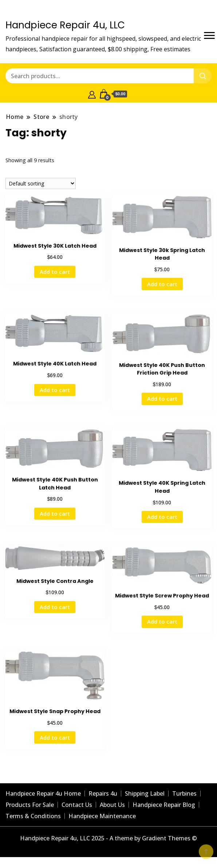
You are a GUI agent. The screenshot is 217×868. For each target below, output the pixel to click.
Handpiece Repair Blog (164, 805)
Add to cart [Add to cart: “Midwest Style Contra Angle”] (55, 607)
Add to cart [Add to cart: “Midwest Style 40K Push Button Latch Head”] (55, 513)
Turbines (184, 793)
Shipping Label (145, 793)
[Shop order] (41, 183)
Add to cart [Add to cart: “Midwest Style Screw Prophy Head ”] (162, 621)
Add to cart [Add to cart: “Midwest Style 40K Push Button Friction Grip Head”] (162, 399)
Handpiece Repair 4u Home (43, 793)
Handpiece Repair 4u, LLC (65, 25)
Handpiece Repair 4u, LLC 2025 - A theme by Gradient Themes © (108, 838)
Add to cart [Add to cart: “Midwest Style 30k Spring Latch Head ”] (162, 284)
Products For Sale (30, 805)
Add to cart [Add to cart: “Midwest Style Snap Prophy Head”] (55, 737)
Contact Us (77, 805)
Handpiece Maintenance (102, 816)
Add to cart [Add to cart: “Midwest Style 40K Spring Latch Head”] (162, 517)
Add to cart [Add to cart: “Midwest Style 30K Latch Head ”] (55, 272)
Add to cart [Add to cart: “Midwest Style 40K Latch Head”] (55, 390)
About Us (112, 805)
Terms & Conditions (33, 816)
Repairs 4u (103, 793)
